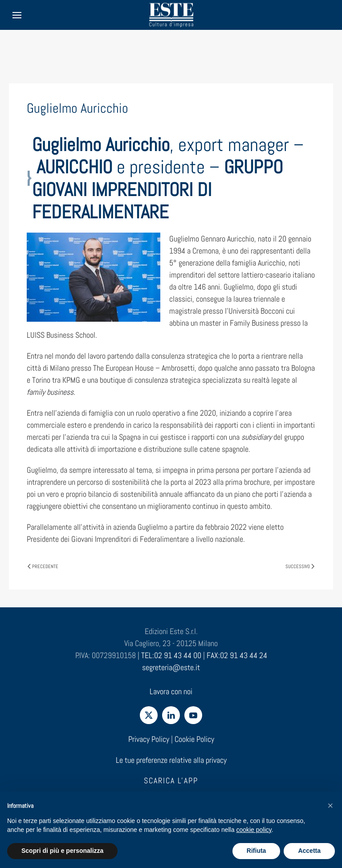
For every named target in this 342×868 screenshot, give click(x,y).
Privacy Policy (149, 739)
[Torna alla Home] (171, 15)
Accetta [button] (309, 851)
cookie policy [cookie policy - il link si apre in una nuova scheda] (254, 830)
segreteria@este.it (171, 667)
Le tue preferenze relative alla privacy (171, 760)
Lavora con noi (171, 691)
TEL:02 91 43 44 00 (171, 655)
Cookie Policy (194, 739)
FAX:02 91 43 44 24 (237, 655)
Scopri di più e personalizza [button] (62, 851)
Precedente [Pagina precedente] (43, 566)
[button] (330, 806)
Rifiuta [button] (256, 851)
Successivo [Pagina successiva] (300, 566)
